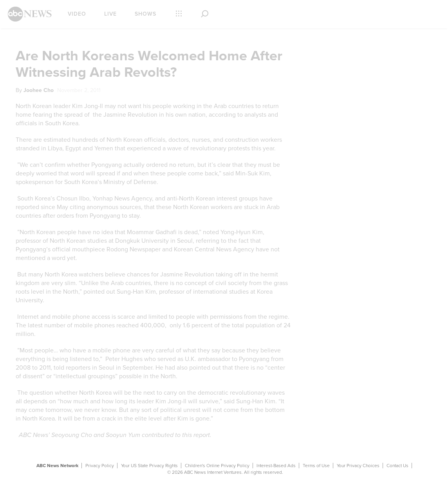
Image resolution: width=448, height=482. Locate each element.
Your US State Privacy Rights (149, 466)
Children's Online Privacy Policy (217, 466)
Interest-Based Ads (276, 466)
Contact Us (397, 466)
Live (110, 14)
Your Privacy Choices (358, 466)
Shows (145, 14)
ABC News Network (57, 466)
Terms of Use (316, 466)
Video (77, 14)
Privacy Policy (100, 466)
